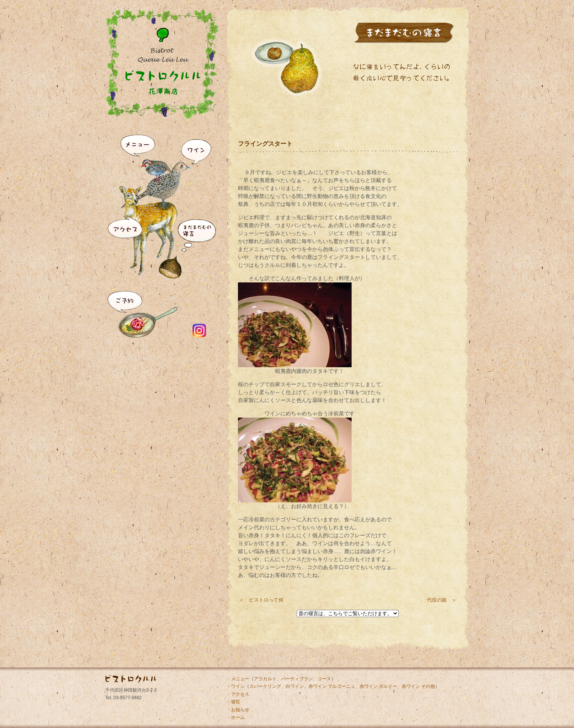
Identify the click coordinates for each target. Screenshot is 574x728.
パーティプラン (297, 679)
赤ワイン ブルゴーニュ (332, 686)
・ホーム (236, 717)
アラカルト (265, 679)
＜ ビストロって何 (261, 600)
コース (324, 679)
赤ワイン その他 (418, 686)
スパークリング (265, 686)
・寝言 (233, 702)
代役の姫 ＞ (442, 600)
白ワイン (295, 686)
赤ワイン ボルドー (378, 686)
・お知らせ (238, 710)
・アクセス (238, 694)
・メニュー (238, 679)
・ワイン (236, 686)
